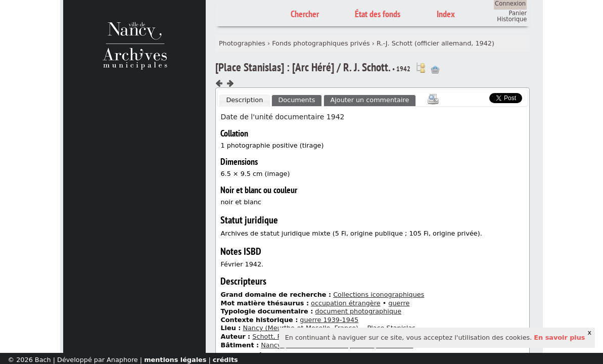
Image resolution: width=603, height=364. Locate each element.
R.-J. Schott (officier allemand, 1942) (435, 43)
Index (446, 14)
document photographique (358, 311)
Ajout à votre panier (435, 70)
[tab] (245, 101)
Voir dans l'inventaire (421, 68)
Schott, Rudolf (275, 336)
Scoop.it (474, 97)
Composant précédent (219, 83)
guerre (399, 303)
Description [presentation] (244, 100)
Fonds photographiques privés (321, 43)
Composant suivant (230, 83)
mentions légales (175, 360)
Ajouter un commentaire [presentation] (370, 100)
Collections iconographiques (379, 294)
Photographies (242, 43)
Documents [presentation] (296, 100)
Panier (518, 13)
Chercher (305, 14)
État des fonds (378, 14)
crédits (225, 360)
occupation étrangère (346, 303)
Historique (512, 19)
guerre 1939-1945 (329, 320)
